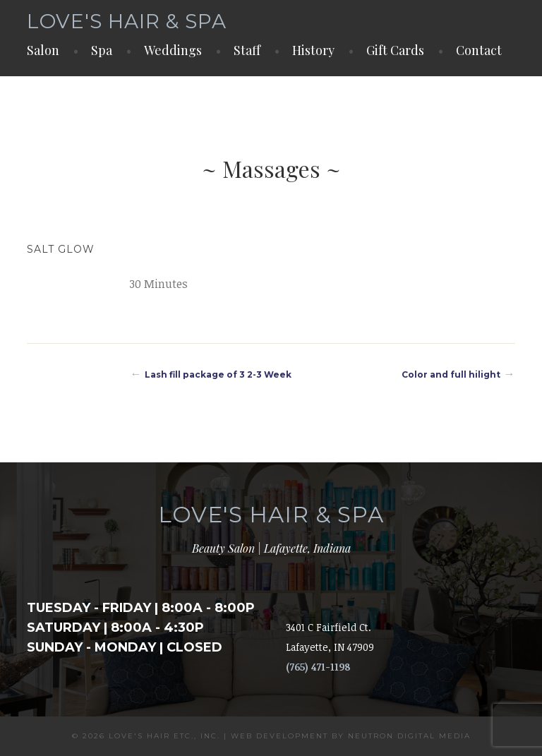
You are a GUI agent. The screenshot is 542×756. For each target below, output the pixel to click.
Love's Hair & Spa (127, 21)
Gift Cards (395, 50)
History (313, 50)
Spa (102, 50)
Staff (247, 50)
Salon (43, 50)
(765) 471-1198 (318, 667)
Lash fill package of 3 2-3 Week (218, 374)
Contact (479, 50)
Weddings (173, 50)
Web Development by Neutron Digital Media (351, 736)
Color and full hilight (451, 374)
